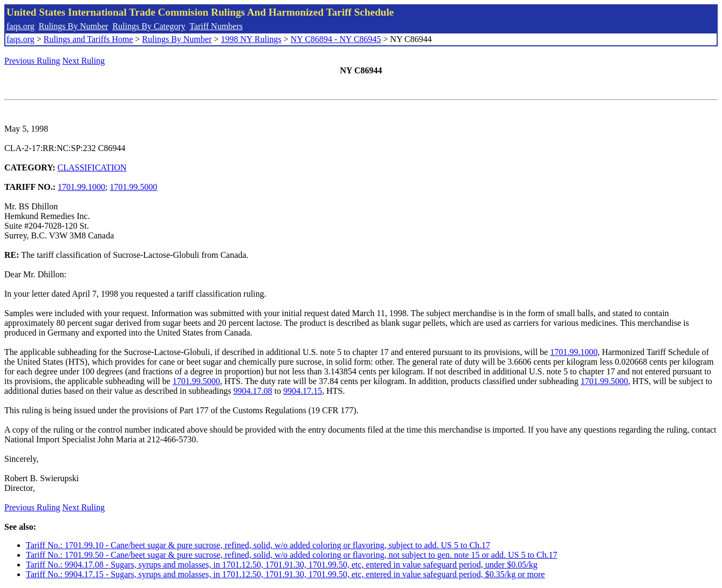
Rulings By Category (149, 26)
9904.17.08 (253, 391)
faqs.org (20, 26)
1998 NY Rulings (251, 39)
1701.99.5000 (134, 187)
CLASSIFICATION (92, 167)
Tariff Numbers (216, 26)
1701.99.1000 (81, 187)
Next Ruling (84, 61)
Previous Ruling (32, 61)
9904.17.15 (302, 391)
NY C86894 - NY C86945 (336, 39)
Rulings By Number (74, 26)
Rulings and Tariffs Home (88, 39)
